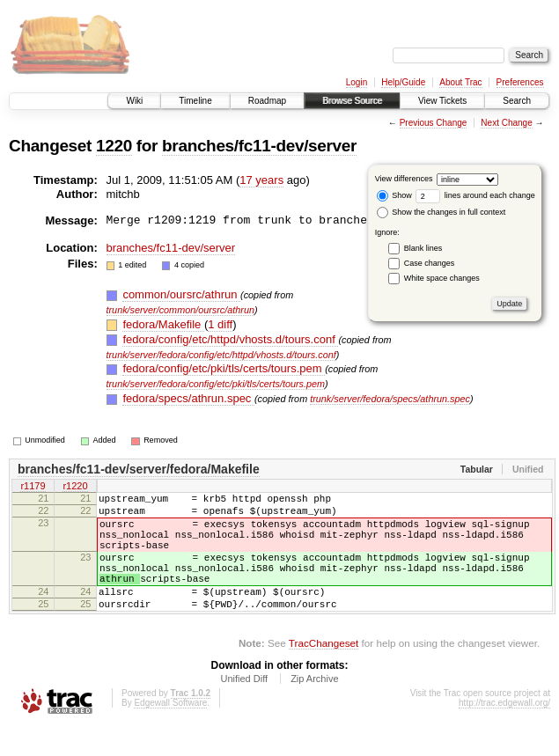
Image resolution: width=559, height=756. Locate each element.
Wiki (134, 101)
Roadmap (267, 101)
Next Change (506, 123)
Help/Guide (403, 82)
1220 (114, 146)
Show (394, 195)
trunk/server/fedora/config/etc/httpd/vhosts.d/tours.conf (221, 355)
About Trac (460, 82)
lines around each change (475, 195)
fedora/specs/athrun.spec (188, 398)
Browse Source (352, 101)
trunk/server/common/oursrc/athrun (181, 310)
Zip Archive (314, 708)
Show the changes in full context (441, 212)
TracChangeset (324, 672)
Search (517, 101)
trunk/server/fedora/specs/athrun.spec (390, 399)
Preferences (520, 82)
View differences (404, 179)
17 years (261, 180)
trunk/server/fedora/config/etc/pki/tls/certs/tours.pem (216, 384)
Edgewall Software (170, 732)
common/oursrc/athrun (181, 294)
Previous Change (434, 123)
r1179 (33, 488)
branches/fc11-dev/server (259, 146)
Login (357, 82)
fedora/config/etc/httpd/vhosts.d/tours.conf (230, 339)
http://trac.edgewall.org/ (504, 732)
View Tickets (442, 101)
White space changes (442, 278)
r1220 (75, 488)
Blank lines (423, 248)
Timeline (195, 101)
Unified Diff (244, 708)
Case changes (430, 263)
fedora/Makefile (163, 324)
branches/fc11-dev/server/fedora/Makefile (139, 469)
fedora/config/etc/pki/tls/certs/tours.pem (224, 368)
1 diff (220, 324)
